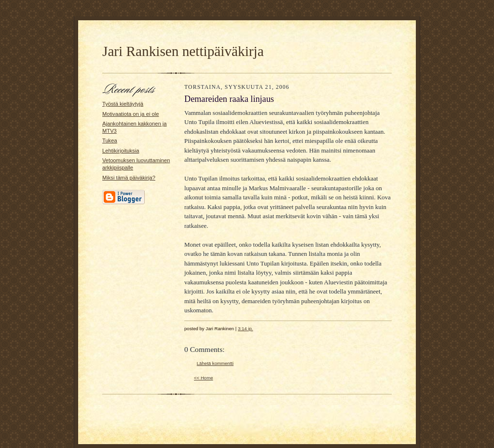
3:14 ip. (246, 329)
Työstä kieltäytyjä (123, 104)
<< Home (204, 378)
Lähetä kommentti (215, 363)
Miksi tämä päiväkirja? (129, 178)
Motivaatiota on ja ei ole (130, 114)
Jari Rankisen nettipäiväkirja (183, 51)
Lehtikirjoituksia (121, 151)
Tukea (110, 140)
